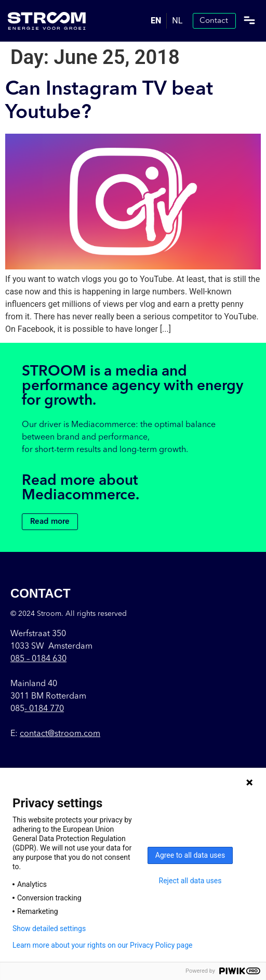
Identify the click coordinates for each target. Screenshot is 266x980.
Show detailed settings (49, 929)
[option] (177, 21)
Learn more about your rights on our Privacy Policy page (103, 945)
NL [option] (177, 21)
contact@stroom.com (60, 734)
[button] (250, 21)
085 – (38, 659)
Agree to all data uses (190, 855)
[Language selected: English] (167, 21)
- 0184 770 (44, 709)
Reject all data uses (190, 881)
